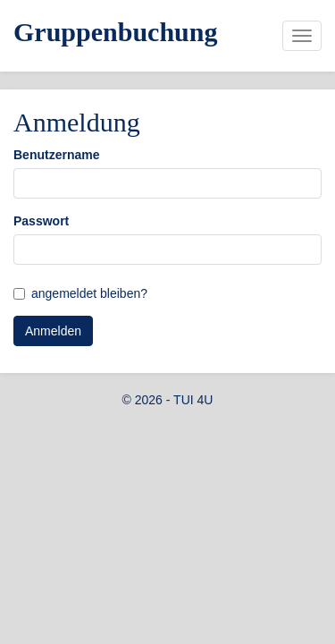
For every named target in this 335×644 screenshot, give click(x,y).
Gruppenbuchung (115, 32)
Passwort (41, 221)
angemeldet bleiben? (89, 293)
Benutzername (56, 155)
